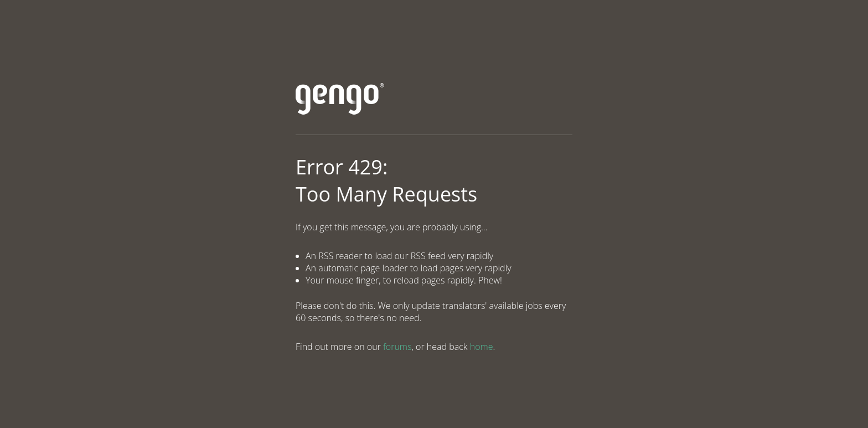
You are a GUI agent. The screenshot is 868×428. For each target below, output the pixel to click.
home (482, 347)
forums (397, 347)
